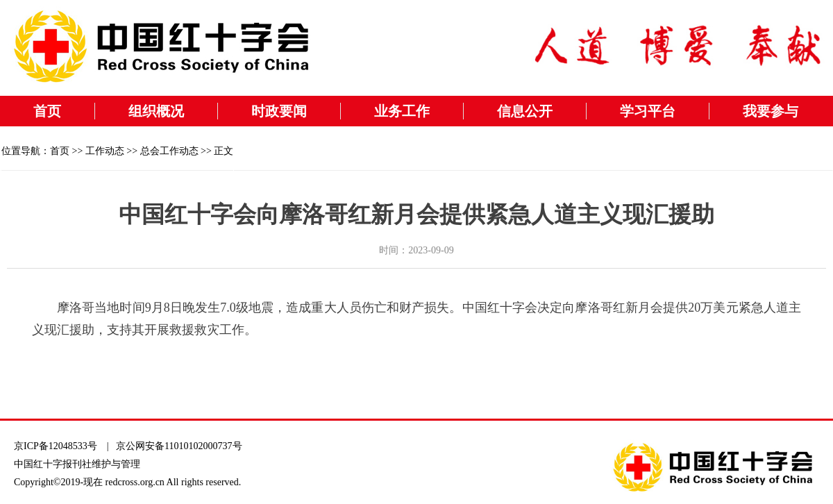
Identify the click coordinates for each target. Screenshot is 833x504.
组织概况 (156, 111)
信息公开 (525, 111)
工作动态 (105, 151)
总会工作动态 (169, 151)
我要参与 (771, 111)
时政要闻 (279, 111)
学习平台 (648, 111)
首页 (47, 111)
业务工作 (402, 111)
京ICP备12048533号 (56, 446)
